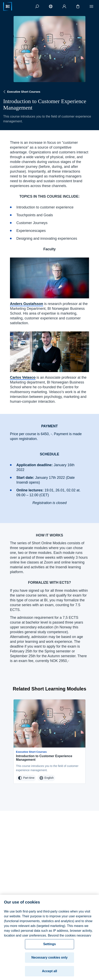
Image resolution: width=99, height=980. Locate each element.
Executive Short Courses (21, 92)
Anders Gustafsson (27, 304)
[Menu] (91, 6)
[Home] (8, 6)
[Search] (37, 6)
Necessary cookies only (49, 960)
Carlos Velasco (23, 377)
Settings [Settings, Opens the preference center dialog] (49, 946)
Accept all (49, 973)
